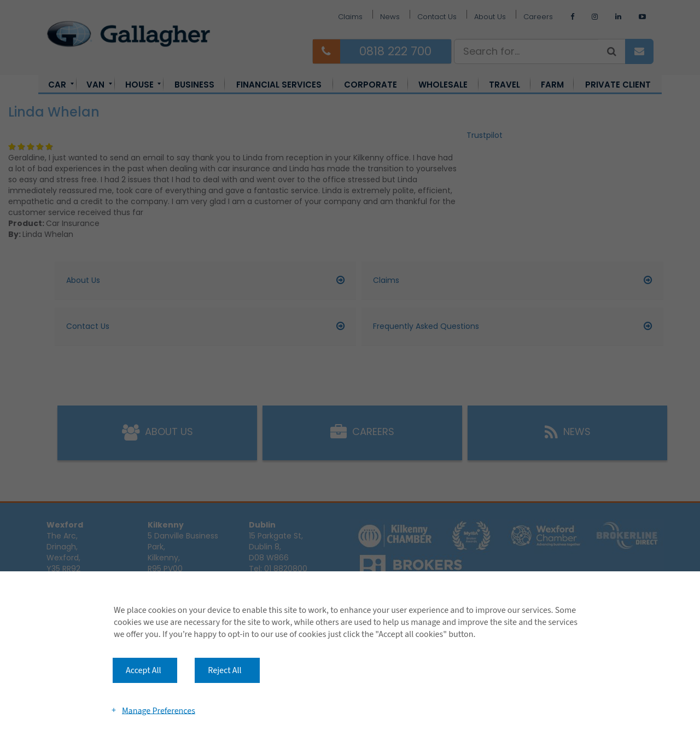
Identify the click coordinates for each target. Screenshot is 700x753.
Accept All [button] (144, 670)
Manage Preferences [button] (159, 710)
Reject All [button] (224, 670)
